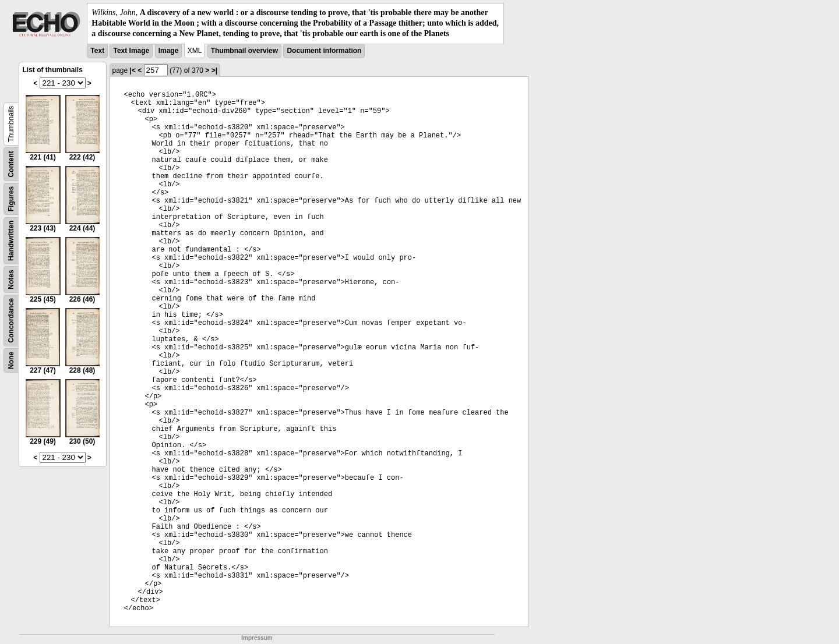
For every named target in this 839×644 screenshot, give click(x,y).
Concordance (11, 321)
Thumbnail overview (244, 51)
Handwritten (11, 240)
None (11, 360)
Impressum (257, 638)
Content (11, 164)
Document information (324, 51)
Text (97, 51)
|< (133, 70)
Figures (11, 198)
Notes (11, 279)
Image (169, 51)
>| (214, 70)
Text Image (131, 51)
